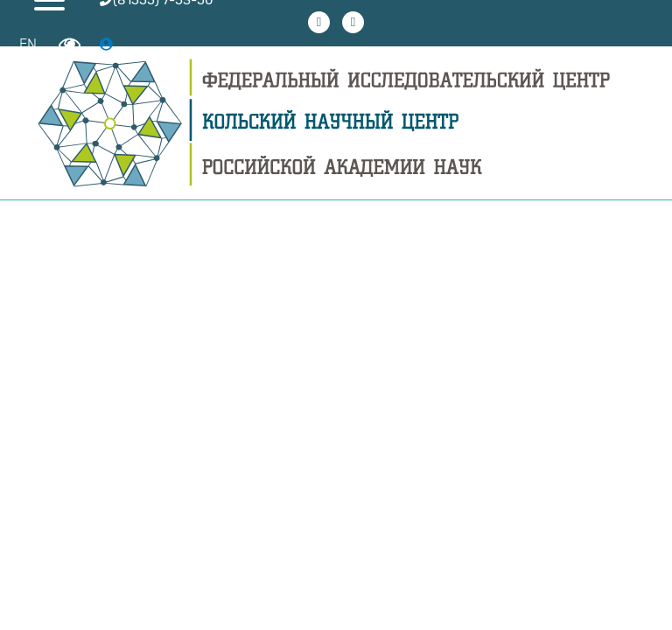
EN (28, 44)
